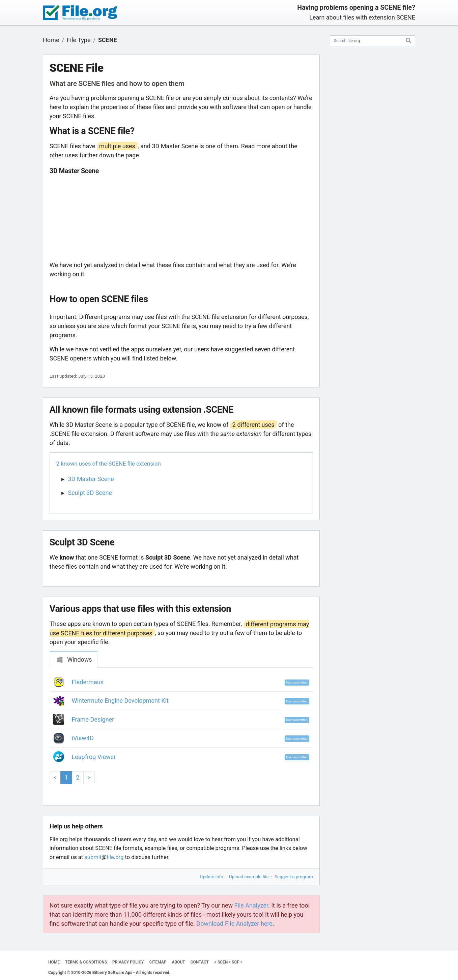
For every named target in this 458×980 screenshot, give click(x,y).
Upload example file (249, 877)
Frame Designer (93, 719)
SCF (235, 962)
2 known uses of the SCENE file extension (109, 464)
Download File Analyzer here (234, 924)
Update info (212, 877)
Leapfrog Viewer (94, 757)
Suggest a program (294, 877)
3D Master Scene (91, 479)
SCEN (223, 962)
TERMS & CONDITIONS (86, 962)
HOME (54, 962)
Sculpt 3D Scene (90, 493)
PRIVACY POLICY (128, 962)
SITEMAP (158, 962)
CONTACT (200, 962)
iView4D (83, 738)
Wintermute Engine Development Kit (120, 701)
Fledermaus (88, 682)
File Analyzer (251, 905)
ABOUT (179, 962)
